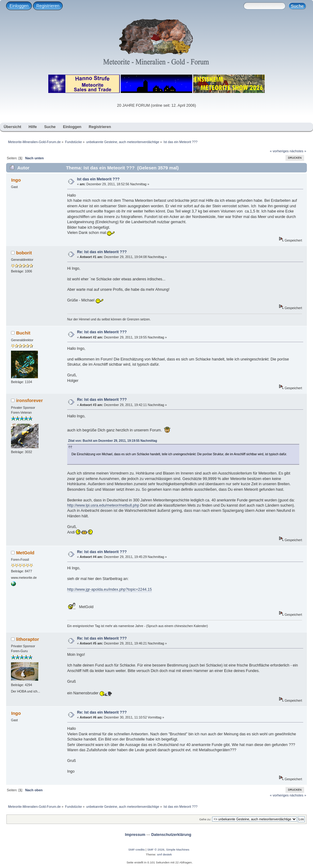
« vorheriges (279, 151)
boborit (24, 253)
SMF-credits (137, 850)
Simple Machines (178, 850)
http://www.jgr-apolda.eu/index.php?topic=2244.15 (110, 589)
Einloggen (19, 6)
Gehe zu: (205, 819)
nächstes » (298, 151)
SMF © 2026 (156, 850)
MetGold (25, 553)
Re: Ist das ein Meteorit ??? (102, 252)
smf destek (164, 854)
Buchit (23, 333)
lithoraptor (28, 639)
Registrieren (48, 6)
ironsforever (29, 400)
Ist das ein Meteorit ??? (98, 179)
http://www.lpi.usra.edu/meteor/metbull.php (103, 505)
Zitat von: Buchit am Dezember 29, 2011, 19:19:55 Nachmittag (113, 441)
